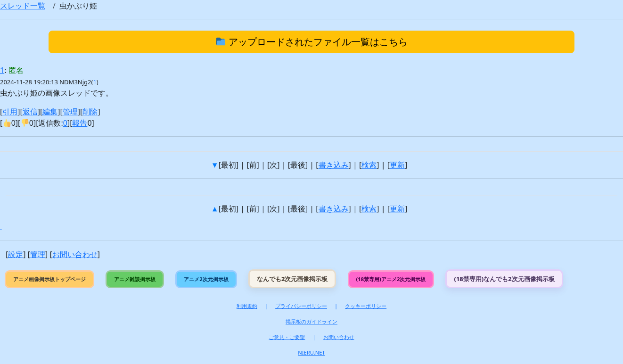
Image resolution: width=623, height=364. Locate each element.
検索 (369, 165)
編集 (50, 112)
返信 (30, 112)
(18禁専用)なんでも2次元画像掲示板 (504, 279)
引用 (10, 112)
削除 (90, 112)
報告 (80, 123)
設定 (16, 254)
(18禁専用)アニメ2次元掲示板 (391, 279)
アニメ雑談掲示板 (135, 279)
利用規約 (247, 306)
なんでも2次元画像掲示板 (292, 279)
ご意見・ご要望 (287, 337)
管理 (70, 112)
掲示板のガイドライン (311, 321)
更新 (397, 165)
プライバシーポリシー (301, 306)
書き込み (334, 165)
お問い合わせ (75, 254)
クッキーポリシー (366, 306)
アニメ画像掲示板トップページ (49, 279)
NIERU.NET (311, 352)
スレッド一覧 (23, 6)
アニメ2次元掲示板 (206, 279)
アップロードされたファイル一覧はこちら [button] (312, 42)
